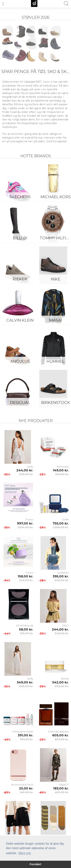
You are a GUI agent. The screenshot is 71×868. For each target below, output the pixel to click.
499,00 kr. (26, 686)
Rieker (20, 279)
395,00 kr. (61, 576)
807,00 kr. (62, 739)
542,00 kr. (60, 682)
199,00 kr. (62, 474)
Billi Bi (20, 238)
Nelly (30, 467)
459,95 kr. (62, 792)
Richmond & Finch (22, 785)
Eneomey (63, 467)
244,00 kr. (25, 470)
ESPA (66, 519)
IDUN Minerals (25, 625)
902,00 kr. (62, 686)
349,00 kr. (26, 474)
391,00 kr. (25, 735)
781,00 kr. (26, 739)
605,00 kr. (60, 735)
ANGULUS (20, 361)
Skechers (20, 197)
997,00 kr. (25, 523)
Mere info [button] (25, 853)
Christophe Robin (23, 731)
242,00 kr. (26, 580)
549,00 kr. (62, 580)
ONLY (65, 625)
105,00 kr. (26, 633)
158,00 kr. (25, 576)
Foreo (29, 519)
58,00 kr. (26, 629)
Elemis (65, 679)
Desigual (20, 402)
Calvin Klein (20, 320)
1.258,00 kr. (61, 527)
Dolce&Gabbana (59, 731)
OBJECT (64, 785)
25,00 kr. (26, 788)
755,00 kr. (61, 523)
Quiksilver (63, 573)
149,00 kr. (61, 470)
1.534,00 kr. (25, 527)
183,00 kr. (61, 788)
